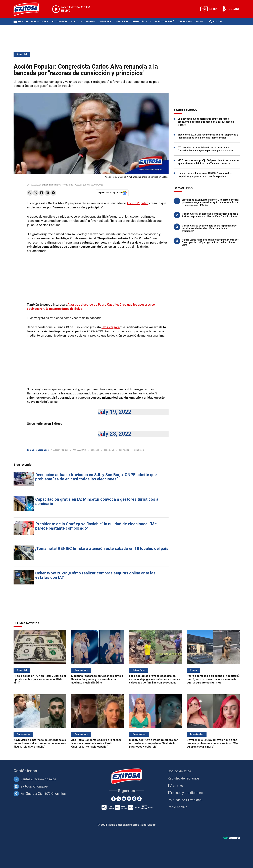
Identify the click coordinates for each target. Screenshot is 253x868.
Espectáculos (142, 22)
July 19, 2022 (115, 412)
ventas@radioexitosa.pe (38, 779)
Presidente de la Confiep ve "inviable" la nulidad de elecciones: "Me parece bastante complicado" (96, 526)
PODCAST (233, 9)
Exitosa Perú (166, 22)
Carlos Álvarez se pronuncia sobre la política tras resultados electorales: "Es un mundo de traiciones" (209, 228)
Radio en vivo (178, 807)
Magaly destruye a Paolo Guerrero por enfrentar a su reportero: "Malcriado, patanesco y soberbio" (154, 743)
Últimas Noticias (37, 22)
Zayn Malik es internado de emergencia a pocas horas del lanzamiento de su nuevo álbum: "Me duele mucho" (40, 743)
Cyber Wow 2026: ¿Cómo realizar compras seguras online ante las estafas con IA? (95, 575)
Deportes (105, 22)
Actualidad (59, 22)
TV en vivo (175, 786)
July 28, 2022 (115, 434)
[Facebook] (113, 799)
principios (139, 450)
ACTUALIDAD (79, 450)
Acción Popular (137, 203)
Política (76, 22)
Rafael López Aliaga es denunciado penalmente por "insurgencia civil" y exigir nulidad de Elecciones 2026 (210, 242)
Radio (199, 22)
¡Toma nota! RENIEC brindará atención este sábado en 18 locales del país (102, 549)
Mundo (90, 22)
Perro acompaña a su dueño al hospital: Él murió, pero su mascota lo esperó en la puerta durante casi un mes (213, 679)
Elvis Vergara (111, 327)
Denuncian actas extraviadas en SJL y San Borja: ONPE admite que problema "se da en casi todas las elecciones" (96, 477)
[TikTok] (139, 799)
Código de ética (179, 771)
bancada (95, 450)
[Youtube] (124, 799)
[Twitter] (119, 799)
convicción (124, 450)
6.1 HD (213, 9)
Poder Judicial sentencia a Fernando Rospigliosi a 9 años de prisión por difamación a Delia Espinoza (210, 215)
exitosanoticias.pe (34, 786)
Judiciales (122, 22)
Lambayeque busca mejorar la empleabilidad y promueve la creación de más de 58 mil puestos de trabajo (206, 122)
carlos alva (109, 450)
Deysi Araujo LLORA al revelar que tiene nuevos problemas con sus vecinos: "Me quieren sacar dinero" (212, 743)
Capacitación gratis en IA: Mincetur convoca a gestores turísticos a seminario (97, 501)
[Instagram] (129, 799)
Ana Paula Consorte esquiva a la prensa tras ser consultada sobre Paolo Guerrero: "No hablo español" (96, 743)
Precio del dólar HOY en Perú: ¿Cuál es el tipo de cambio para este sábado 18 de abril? (40, 679)
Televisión (185, 22)
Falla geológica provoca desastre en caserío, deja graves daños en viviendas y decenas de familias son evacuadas (155, 679)
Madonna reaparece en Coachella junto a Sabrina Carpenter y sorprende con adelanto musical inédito (97, 679)
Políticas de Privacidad (185, 800)
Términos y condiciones (185, 793)
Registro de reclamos (184, 778)
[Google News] (134, 799)
